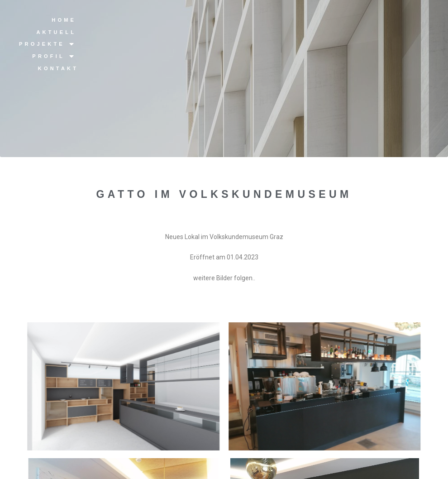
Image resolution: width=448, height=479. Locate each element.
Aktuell (56, 32)
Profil (54, 56)
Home (64, 20)
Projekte (48, 44)
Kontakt (58, 68)
